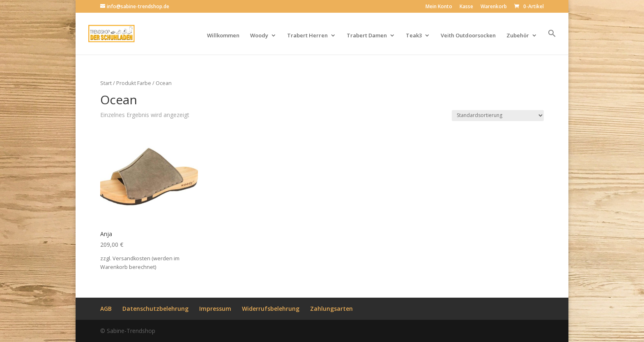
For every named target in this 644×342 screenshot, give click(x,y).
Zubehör (518, 36)
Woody (259, 36)
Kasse (466, 7)
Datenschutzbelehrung (155, 309)
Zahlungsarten (331, 309)
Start (106, 83)
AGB (106, 309)
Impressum (215, 309)
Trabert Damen (367, 36)
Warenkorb (494, 7)
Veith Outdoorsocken (468, 36)
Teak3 (414, 36)
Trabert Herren (307, 36)
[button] (552, 42)
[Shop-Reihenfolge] (498, 116)
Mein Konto (439, 7)
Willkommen (223, 36)
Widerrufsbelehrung (271, 309)
